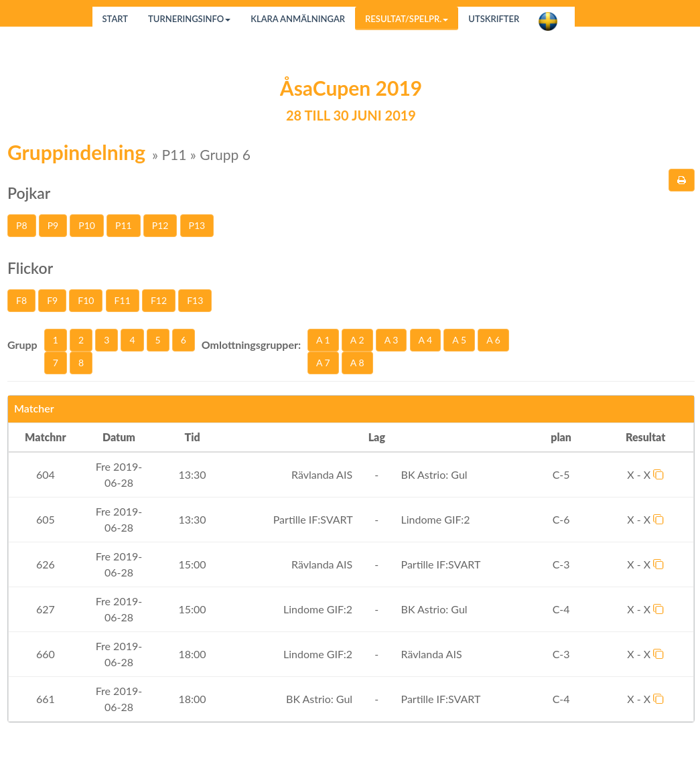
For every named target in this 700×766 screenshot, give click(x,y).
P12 (160, 225)
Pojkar (29, 193)
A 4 (426, 340)
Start (116, 19)
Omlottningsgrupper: (251, 344)
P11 (124, 225)
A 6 (493, 340)
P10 (87, 225)
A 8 (357, 363)
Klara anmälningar (298, 19)
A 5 (459, 340)
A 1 (323, 340)
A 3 (392, 340)
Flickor (30, 268)
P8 (22, 225)
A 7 (323, 363)
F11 (123, 300)
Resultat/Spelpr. (407, 19)
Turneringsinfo (189, 19)
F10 (86, 300)
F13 (195, 300)
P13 (197, 225)
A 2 (357, 340)
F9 (52, 300)
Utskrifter (494, 19)
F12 (159, 300)
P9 (53, 225)
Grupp (22, 344)
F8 (21, 300)
